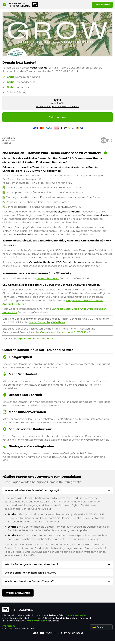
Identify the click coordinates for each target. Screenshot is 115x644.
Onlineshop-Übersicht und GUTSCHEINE (65, 332)
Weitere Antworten (18, 593)
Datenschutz (45, 339)
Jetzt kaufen (102, 5)
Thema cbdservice (48, 279)
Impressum (24, 339)
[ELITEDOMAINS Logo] (47, 610)
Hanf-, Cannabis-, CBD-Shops (47, 322)
